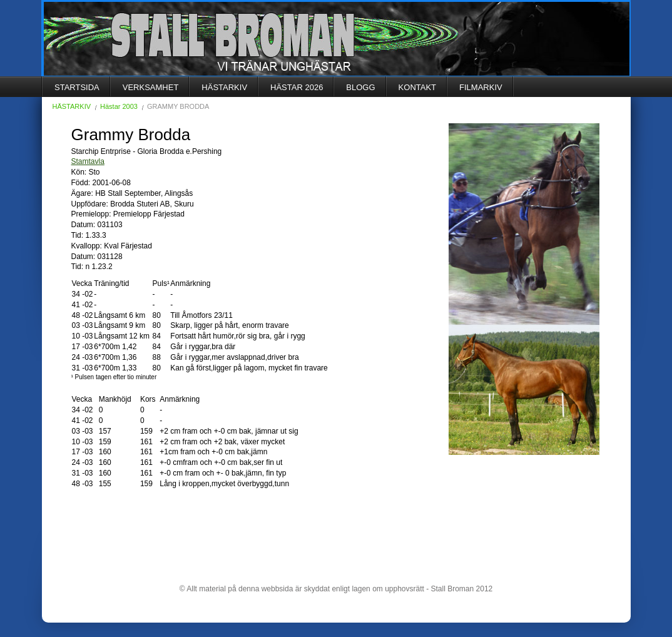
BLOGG (360, 87)
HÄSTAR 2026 (297, 87)
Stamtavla (88, 161)
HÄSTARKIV (224, 87)
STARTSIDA (77, 87)
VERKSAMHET (151, 87)
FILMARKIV (481, 87)
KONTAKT (417, 87)
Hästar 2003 (119, 106)
